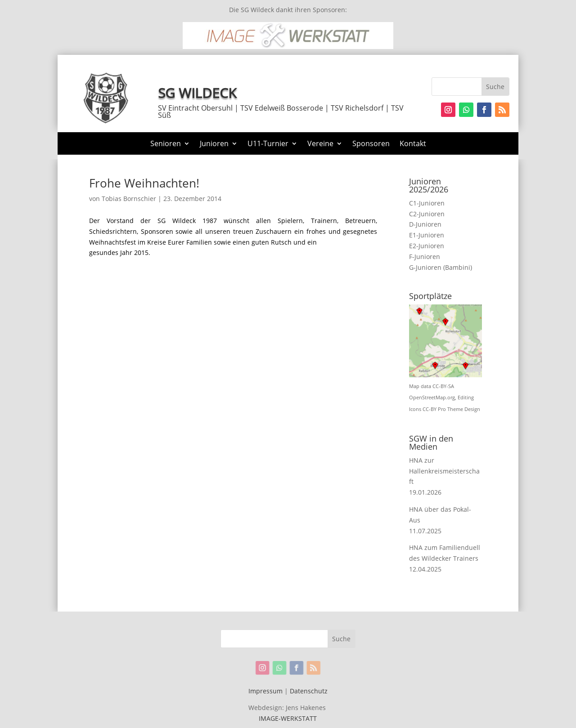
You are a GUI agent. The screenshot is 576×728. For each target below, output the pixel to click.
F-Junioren (425, 257)
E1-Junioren (427, 235)
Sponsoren (371, 144)
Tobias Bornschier (129, 199)
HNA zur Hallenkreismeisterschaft (444, 471)
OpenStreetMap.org (432, 397)
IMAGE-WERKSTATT (288, 718)
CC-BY (430, 409)
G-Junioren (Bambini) (441, 267)
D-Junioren (425, 224)
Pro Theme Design (459, 409)
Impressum (265, 691)
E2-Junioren (427, 246)
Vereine (320, 144)
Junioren (214, 144)
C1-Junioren (427, 203)
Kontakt (413, 144)
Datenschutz (309, 691)
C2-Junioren (427, 214)
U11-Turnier (268, 144)
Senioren (166, 144)
